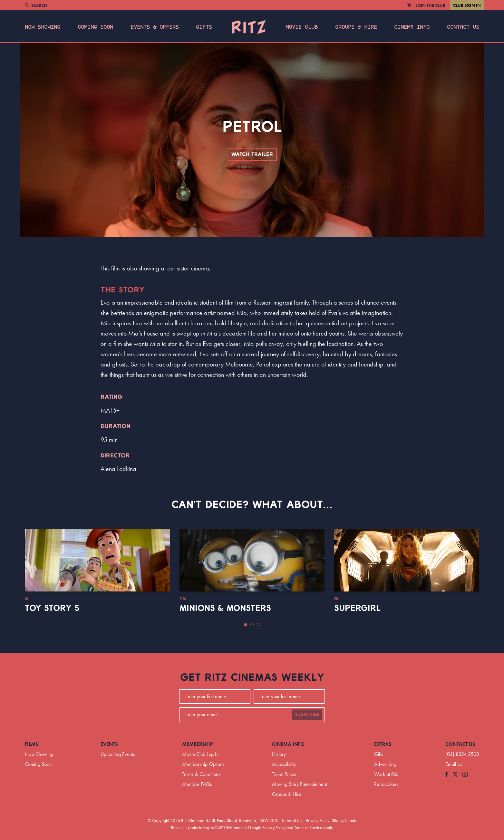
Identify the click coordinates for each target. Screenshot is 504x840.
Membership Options (203, 764)
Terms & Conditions (201, 774)
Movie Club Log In (200, 754)
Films (32, 744)
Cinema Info (412, 27)
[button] (246, 625)
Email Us (454, 764)
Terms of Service (308, 827)
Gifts (204, 27)
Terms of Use (293, 820)
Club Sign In (467, 5)
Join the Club (431, 5)
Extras (383, 744)
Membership (198, 744)
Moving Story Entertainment (300, 784)
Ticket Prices (284, 774)
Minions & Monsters (225, 608)
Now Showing (43, 27)
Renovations (386, 784)
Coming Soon (95, 27)
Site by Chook (344, 820)
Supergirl (357, 608)
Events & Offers (155, 27)
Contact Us (463, 27)
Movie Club (302, 27)
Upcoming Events (118, 754)
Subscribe (307, 715)
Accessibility (284, 764)
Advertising (385, 764)
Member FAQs (197, 784)
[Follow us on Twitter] (455, 775)
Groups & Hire (356, 27)
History (279, 754)
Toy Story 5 (52, 608)
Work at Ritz (386, 774)
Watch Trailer (252, 154)
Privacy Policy (318, 820)
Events (109, 744)
